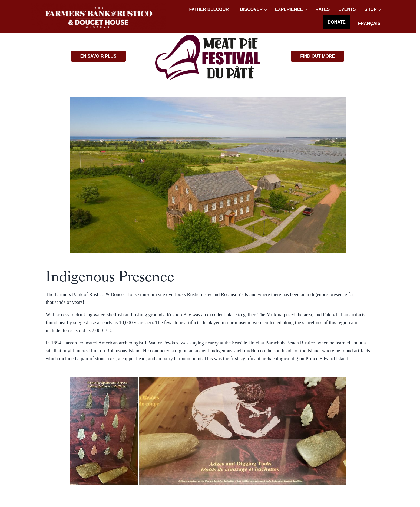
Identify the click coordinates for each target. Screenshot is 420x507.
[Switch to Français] (369, 24)
